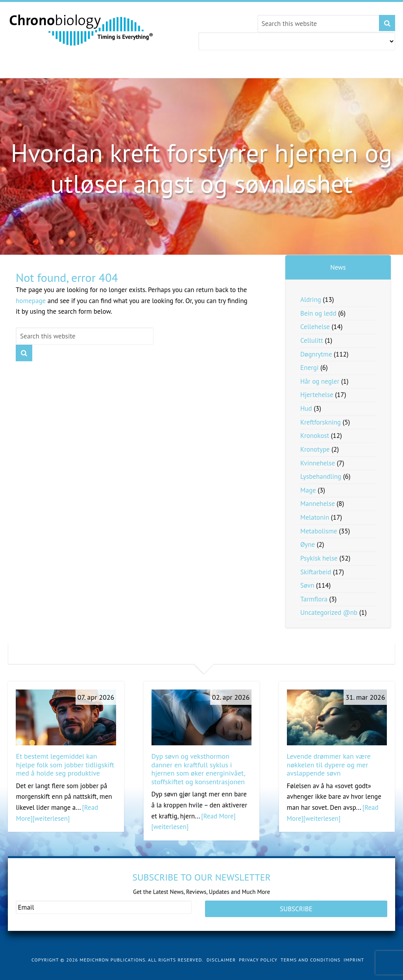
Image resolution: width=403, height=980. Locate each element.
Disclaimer (221, 954)
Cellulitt (312, 340)
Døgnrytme (316, 354)
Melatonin (315, 517)
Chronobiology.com (82, 29)
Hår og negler (320, 381)
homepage (31, 301)
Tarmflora (314, 599)
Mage (308, 490)
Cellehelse (315, 327)
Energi (310, 368)
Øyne (308, 544)
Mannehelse (318, 504)
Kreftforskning (321, 422)
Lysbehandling (321, 476)
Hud (306, 408)
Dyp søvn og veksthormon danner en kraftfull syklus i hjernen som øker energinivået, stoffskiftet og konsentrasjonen (198, 769)
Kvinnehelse (318, 463)
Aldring (311, 300)
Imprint (354, 954)
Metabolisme (319, 531)
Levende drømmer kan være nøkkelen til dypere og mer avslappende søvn (329, 765)
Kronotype (315, 449)
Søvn (307, 585)
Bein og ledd (318, 313)
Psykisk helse (319, 558)
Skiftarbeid (316, 572)
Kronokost (315, 436)
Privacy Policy (258, 954)
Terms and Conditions (311, 954)
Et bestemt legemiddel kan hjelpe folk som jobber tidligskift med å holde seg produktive (65, 765)
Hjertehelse (317, 395)
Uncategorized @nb (329, 612)
